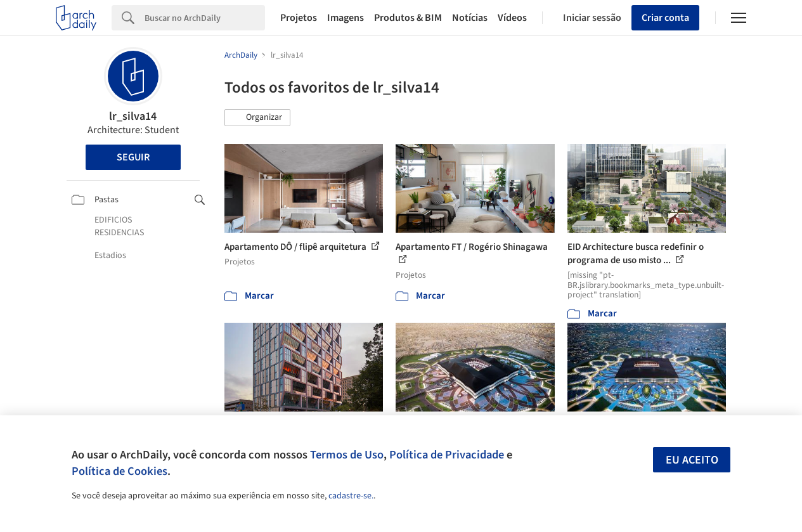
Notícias (470, 18)
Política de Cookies (120, 471)
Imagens (346, 18)
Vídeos (512, 18)
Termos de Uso (347, 455)
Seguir (133, 157)
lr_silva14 (133, 116)
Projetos (299, 18)
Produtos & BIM (408, 18)
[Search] (205, 18)
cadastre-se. (351, 496)
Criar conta (665, 18)
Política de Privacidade (447, 455)
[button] (257, 118)
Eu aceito (692, 460)
